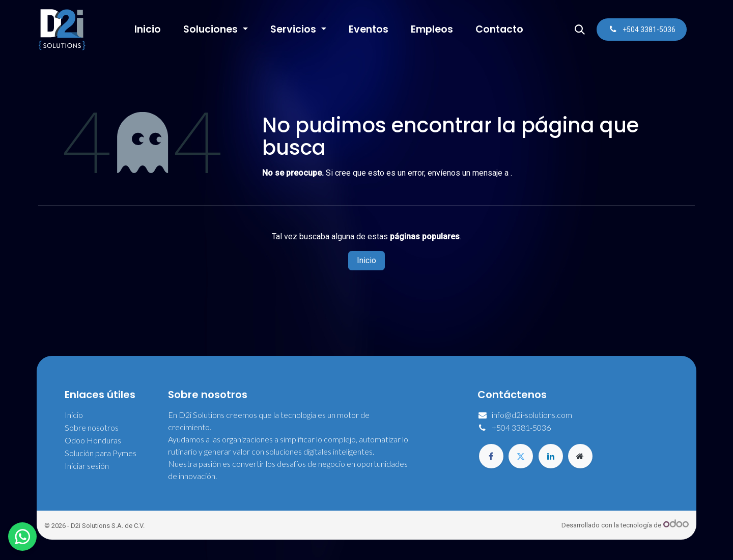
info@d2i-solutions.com (532, 415)
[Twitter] (521, 456)
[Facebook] (491, 456)
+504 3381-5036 (521, 427)
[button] (580, 30)
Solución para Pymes (101, 453)
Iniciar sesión (87, 466)
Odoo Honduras (93, 440)
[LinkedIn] (551, 456)
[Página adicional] (580, 456)
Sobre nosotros (92, 427)
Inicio (366, 260)
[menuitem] (148, 30)
